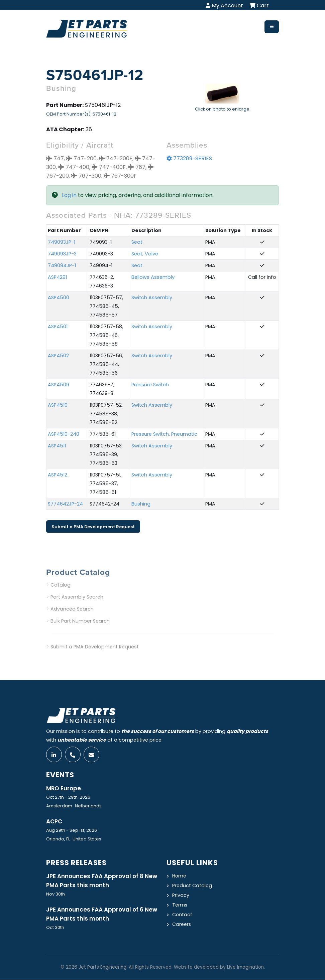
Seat (137, 242)
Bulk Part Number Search (80, 629)
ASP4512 (58, 475)
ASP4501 (58, 327)
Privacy (181, 896)
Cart (259, 6)
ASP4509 (59, 385)
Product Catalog (192, 886)
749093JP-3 (62, 254)
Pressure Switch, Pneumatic (164, 434)
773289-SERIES (189, 159)
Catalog (61, 593)
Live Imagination (245, 967)
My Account (224, 6)
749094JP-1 (62, 266)
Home (179, 876)
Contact (182, 915)
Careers (182, 925)
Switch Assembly (152, 298)
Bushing (141, 504)
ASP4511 (57, 446)
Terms (180, 905)
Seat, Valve (145, 254)
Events (61, 775)
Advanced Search (72, 617)
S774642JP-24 (65, 504)
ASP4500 (59, 298)
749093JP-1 (62, 242)
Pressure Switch (150, 385)
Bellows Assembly (153, 277)
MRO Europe (64, 789)
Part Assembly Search (77, 605)
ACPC (55, 822)
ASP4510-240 (64, 434)
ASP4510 (58, 405)
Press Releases (77, 863)
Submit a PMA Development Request (93, 527)
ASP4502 (58, 356)
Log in (69, 195)
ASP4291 (57, 277)
